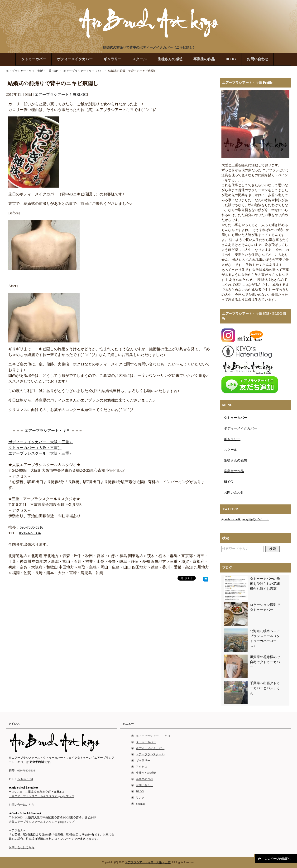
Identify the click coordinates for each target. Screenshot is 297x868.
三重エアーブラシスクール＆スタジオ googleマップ (42, 796)
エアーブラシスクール (150, 754)
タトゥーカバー (34, 59)
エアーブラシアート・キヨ (47, 431)
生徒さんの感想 (170, 59)
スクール (139, 59)
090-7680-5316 (31, 527)
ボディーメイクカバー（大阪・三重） (41, 442)
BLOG (231, 59)
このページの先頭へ (278, 859)
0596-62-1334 (30, 533)
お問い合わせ (258, 59)
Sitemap (141, 804)
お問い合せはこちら (22, 805)
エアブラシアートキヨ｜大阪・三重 (148, 862)
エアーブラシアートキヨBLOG (61, 95)
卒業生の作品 (204, 59)
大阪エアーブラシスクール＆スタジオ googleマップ (42, 822)
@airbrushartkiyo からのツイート (245, 519)
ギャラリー (113, 59)
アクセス (142, 767)
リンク (140, 798)
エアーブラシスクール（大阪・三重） (41, 453)
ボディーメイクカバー (75, 59)
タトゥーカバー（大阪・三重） (35, 448)
